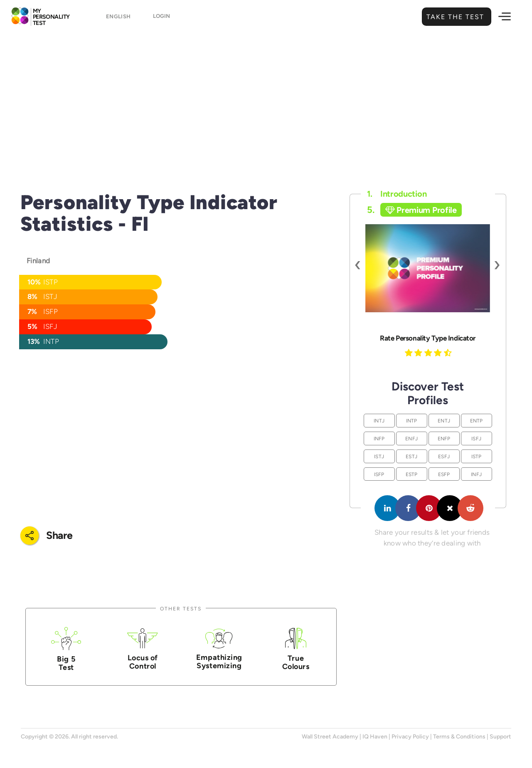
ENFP (444, 438)
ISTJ (379, 456)
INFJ (476, 474)
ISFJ (476, 438)
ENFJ (411, 438)
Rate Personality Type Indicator (428, 338)
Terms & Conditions (459, 737)
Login (161, 17)
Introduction (397, 194)
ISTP (477, 456)
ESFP (444, 474)
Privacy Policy (410, 737)
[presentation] (358, 264)
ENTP (477, 421)
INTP (412, 421)
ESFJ (444, 456)
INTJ (379, 421)
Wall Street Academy (330, 737)
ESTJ (411, 456)
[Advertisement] (266, 98)
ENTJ (444, 421)
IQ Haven (375, 737)
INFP (379, 438)
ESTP (412, 474)
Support (500, 737)
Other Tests (181, 609)
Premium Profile (421, 210)
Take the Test (454, 17)
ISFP (379, 474)
